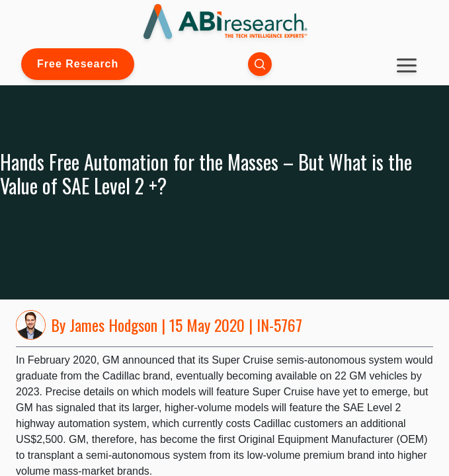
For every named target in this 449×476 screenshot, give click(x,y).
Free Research (78, 64)
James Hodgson (113, 325)
